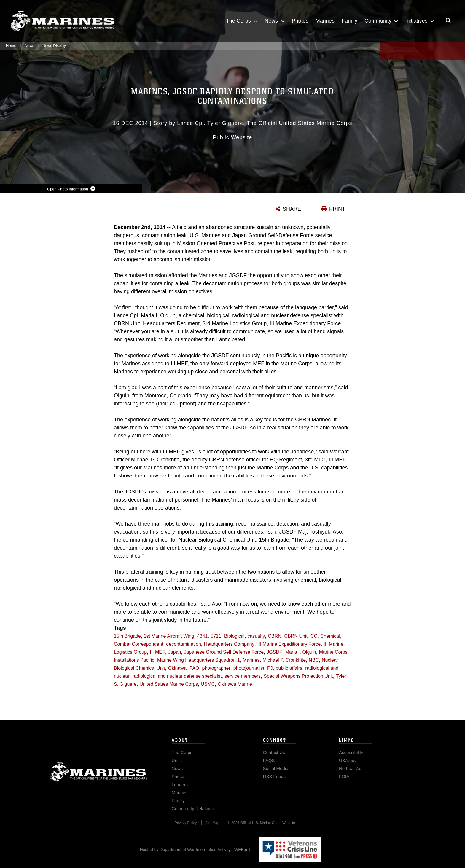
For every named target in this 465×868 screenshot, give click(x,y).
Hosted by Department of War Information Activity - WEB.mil (195, 850)
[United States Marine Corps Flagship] (62, 21)
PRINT (337, 209)
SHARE (292, 209)
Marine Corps (99, 776)
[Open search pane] (448, 21)
